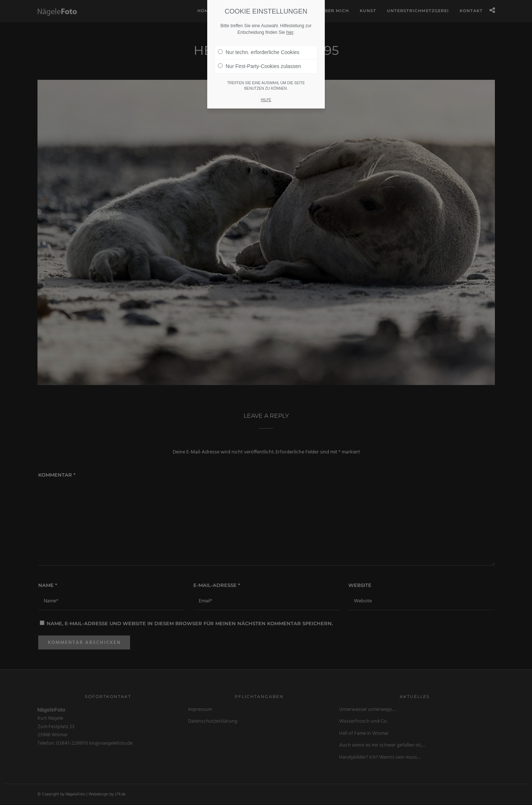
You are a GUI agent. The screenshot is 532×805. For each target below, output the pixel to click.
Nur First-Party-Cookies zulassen (259, 59)
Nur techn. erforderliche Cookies (259, 45)
